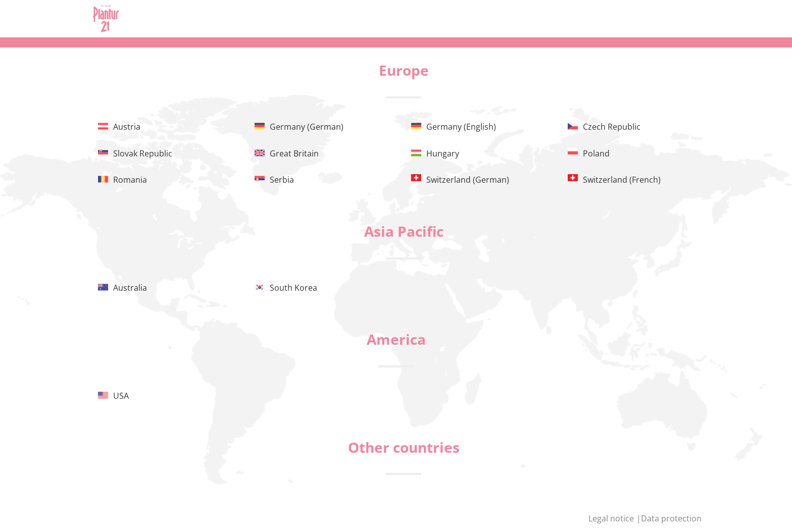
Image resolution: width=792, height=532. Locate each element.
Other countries (404, 447)
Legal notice (612, 518)
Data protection (671, 518)
